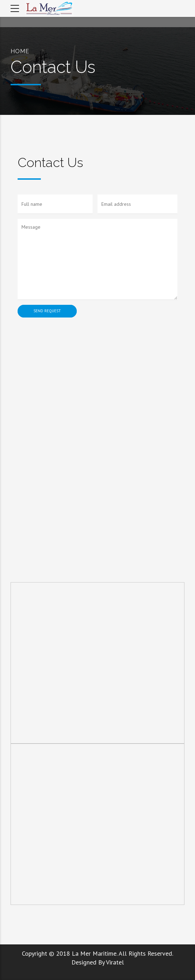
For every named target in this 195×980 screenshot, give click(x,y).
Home (20, 51)
